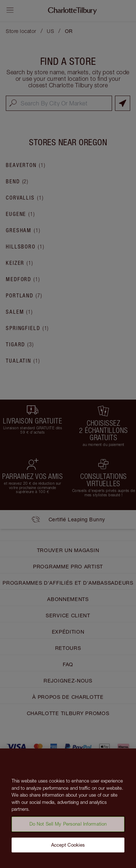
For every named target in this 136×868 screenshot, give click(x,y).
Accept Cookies (68, 847)
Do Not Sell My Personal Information (68, 826)
